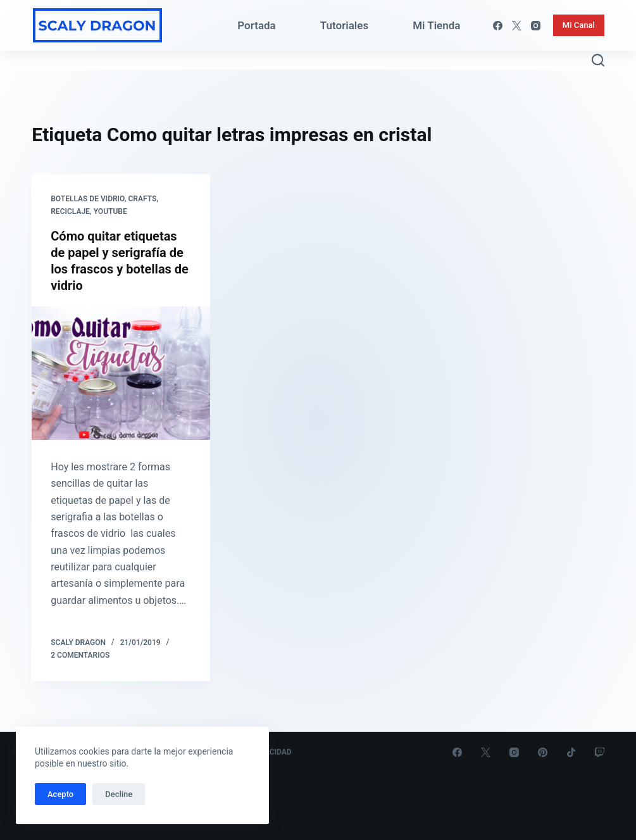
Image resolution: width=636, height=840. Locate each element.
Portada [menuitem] (257, 25)
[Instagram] (536, 26)
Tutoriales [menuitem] (344, 25)
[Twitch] (600, 752)
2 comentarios (80, 655)
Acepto (60, 794)
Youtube (110, 211)
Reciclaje (70, 211)
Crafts (142, 199)
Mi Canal (579, 25)
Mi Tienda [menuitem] (436, 25)
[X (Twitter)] (517, 26)
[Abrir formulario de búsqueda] (598, 60)
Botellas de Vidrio (87, 199)
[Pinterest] (543, 752)
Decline (119, 794)
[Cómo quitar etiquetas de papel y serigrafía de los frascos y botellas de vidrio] (121, 373)
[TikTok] (571, 752)
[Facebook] (498, 26)
